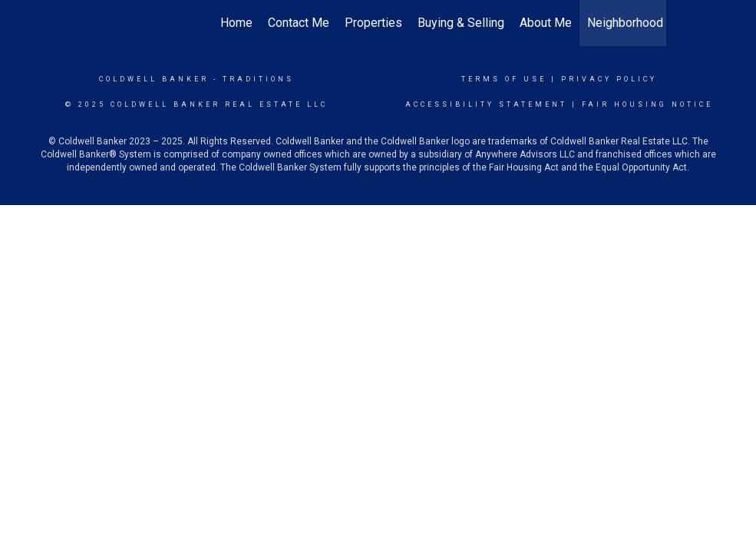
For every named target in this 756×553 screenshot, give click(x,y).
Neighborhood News (642, 23)
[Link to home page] (99, 23)
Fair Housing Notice (647, 104)
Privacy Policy (609, 79)
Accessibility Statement (486, 104)
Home (236, 23)
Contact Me (299, 23)
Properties (373, 23)
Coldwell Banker (154, 79)
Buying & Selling (461, 23)
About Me (546, 23)
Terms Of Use (504, 79)
